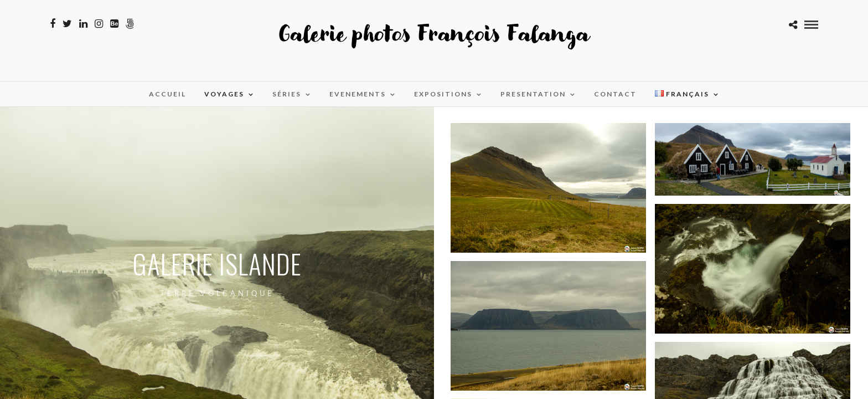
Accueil (167, 94)
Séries (287, 94)
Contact (615, 94)
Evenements (358, 94)
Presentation (533, 94)
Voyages (224, 94)
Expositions (443, 94)
